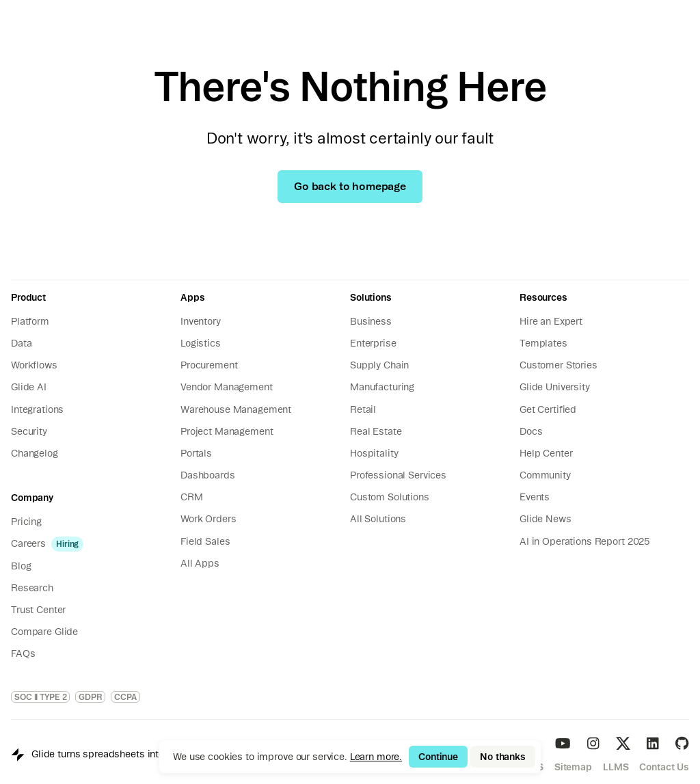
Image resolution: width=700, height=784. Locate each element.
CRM (192, 497)
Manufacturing (382, 387)
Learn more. (376, 757)
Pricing (26, 522)
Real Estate (376, 431)
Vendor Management (227, 387)
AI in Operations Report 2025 (585, 541)
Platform (30, 321)
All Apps (200, 563)
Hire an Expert (551, 321)
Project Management (227, 431)
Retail (363, 409)
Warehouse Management (236, 409)
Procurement (209, 365)
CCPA (125, 697)
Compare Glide (44, 632)
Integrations (37, 409)
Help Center (546, 453)
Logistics (201, 343)
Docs (531, 431)
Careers (28, 543)
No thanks (503, 757)
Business (371, 321)
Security (29, 431)
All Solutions (378, 519)
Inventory (201, 321)
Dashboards (208, 475)
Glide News (546, 519)
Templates (543, 343)
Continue (438, 757)
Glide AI (29, 387)
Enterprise (373, 343)
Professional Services (398, 475)
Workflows (34, 365)
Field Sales (205, 541)
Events (535, 497)
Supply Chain (379, 365)
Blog (21, 566)
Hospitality (374, 453)
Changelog (35, 453)
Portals (196, 453)
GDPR (90, 697)
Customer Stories (558, 365)
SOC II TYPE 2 (40, 697)
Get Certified (548, 409)
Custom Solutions (390, 497)
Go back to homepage (350, 186)
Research (32, 588)
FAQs (23, 653)
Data (21, 343)
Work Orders (208, 519)
